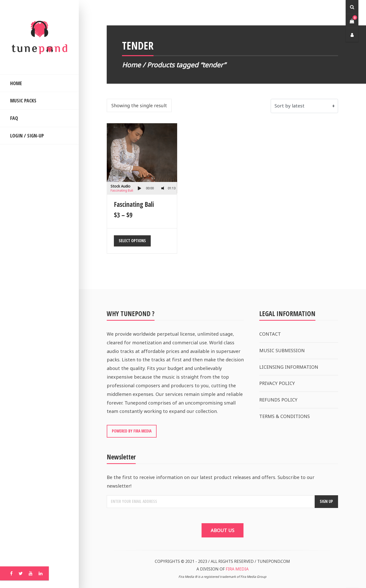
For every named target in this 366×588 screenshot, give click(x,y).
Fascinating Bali (122, 190)
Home (131, 65)
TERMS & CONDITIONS (285, 416)
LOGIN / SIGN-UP (27, 136)
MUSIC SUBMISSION (282, 350)
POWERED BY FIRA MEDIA (132, 431)
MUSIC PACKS (23, 100)
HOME (16, 83)
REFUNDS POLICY (278, 400)
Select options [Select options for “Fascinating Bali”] (132, 241)
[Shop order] (304, 106)
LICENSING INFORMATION (289, 367)
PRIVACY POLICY (277, 383)
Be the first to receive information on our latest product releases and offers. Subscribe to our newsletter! (211, 482)
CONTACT (270, 334)
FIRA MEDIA (237, 569)
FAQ (14, 118)
